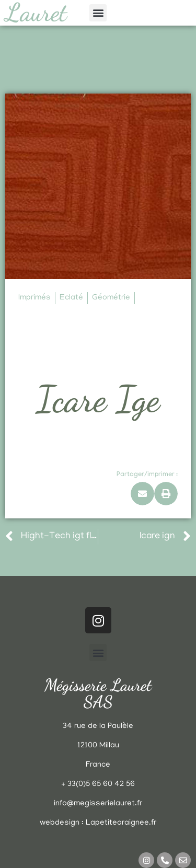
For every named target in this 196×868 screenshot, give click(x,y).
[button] (98, 13)
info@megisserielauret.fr (98, 804)
